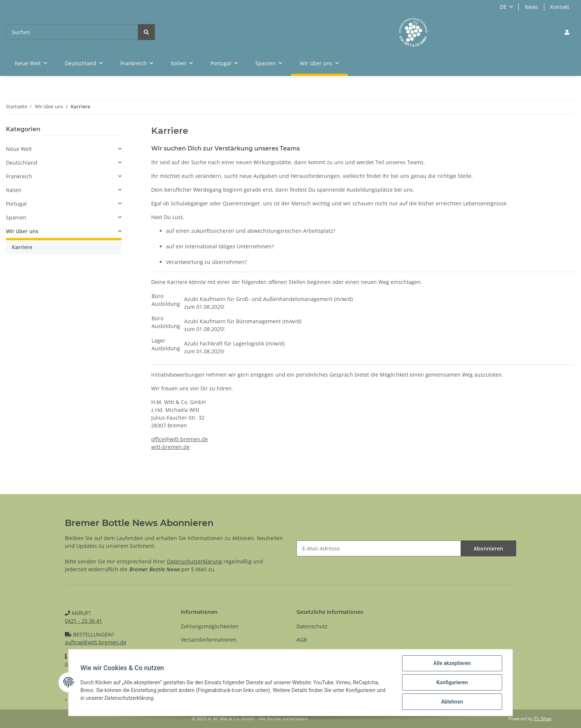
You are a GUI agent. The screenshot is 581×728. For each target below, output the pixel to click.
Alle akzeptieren (452, 663)
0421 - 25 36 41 (84, 621)
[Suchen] (72, 32)
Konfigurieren (452, 682)
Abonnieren (488, 548)
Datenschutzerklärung (194, 561)
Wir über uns (22, 231)
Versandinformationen (209, 640)
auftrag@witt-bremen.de (96, 642)
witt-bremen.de (170, 447)
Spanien (16, 217)
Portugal (16, 204)
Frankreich (19, 176)
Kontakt (560, 7)
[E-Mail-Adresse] (379, 548)
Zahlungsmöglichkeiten (210, 626)
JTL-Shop (542, 719)
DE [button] (503, 7)
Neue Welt (19, 149)
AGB (302, 640)
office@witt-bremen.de (180, 439)
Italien (14, 190)
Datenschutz (312, 626)
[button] (567, 32)
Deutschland (22, 163)
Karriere (22, 247)
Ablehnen (452, 702)
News (532, 7)
